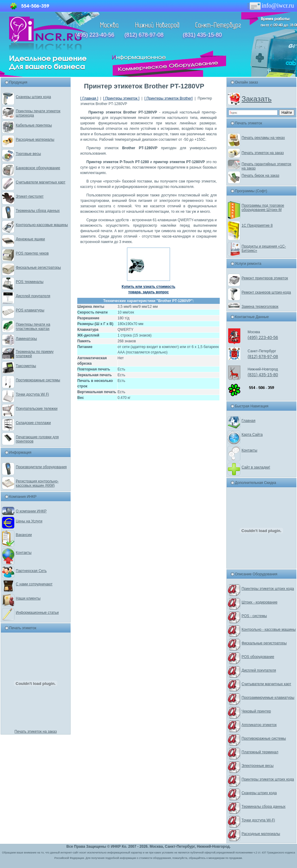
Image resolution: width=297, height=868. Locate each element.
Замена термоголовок (260, 307)
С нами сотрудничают (34, 584)
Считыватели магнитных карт (41, 182)
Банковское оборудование (38, 168)
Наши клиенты (28, 598)
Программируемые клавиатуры (268, 698)
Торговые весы (28, 154)
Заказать (257, 99)
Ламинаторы (26, 339)
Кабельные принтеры (34, 125)
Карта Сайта (252, 435)
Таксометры (26, 366)
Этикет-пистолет (30, 196)
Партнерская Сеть (31, 571)
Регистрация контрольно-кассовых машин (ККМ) (37, 483)
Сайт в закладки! (256, 467)
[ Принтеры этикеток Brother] (169, 98)
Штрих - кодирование (259, 602)
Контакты (24, 553)
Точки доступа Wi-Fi (258, 820)
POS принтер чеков (32, 253)
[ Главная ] (89, 98)
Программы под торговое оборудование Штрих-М (263, 208)
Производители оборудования (41, 467)
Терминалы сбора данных (38, 211)
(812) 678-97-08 (144, 35)
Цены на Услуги (29, 521)
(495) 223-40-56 (95, 35)
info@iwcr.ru (270, 5)
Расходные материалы (35, 140)
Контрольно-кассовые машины (42, 225)
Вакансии (24, 535)
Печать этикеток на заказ (36, 732)
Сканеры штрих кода (33, 97)
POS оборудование (258, 657)
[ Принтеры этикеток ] (121, 98)
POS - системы (254, 616)
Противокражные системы (38, 380)
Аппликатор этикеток (259, 725)
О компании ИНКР (31, 511)
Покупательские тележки (37, 409)
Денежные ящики (30, 239)
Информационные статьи (37, 613)
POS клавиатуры (30, 310)
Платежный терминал (260, 752)
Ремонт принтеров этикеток (265, 278)
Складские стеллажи (33, 423)
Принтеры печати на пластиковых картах (33, 327)
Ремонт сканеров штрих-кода (266, 292)
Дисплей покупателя (33, 296)
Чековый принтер (256, 711)
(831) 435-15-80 (202, 35)
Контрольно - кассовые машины (269, 630)
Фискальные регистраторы (38, 268)
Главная (249, 421)
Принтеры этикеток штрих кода (268, 589)
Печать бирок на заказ (260, 176)
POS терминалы (30, 282)
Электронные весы (258, 766)
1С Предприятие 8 (257, 225)
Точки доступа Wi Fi (32, 394)
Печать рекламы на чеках (263, 138)
